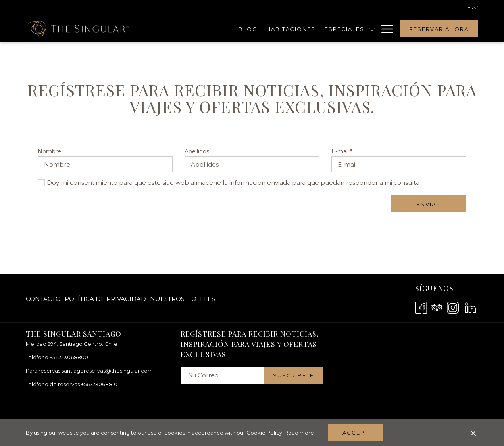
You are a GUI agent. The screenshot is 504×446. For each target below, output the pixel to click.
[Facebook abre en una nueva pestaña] (421, 307)
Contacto (43, 299)
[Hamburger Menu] (384, 29)
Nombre (49, 151)
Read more (299, 433)
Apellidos (197, 151)
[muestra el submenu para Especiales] (372, 29)
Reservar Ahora (439, 29)
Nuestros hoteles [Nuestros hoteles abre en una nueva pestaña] (183, 300)
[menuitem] (44, 299)
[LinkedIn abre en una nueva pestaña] (470, 307)
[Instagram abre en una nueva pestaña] (453, 307)
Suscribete (293, 375)
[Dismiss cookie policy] (473, 433)
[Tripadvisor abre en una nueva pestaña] (437, 307)
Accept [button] (355, 433)
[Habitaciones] (291, 29)
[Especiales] (344, 29)
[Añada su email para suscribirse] (222, 375)
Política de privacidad (105, 299)
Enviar (429, 204)
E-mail (342, 151)
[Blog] (248, 29)
